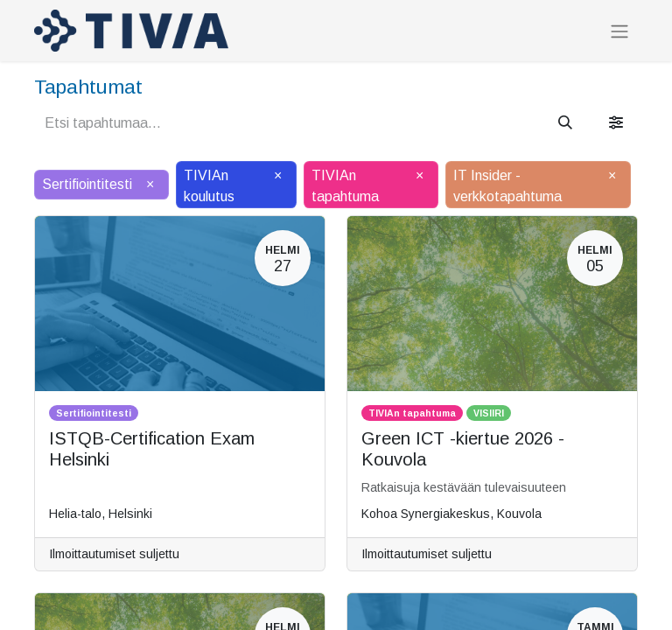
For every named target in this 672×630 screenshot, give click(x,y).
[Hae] (565, 123)
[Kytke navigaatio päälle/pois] (619, 31)
